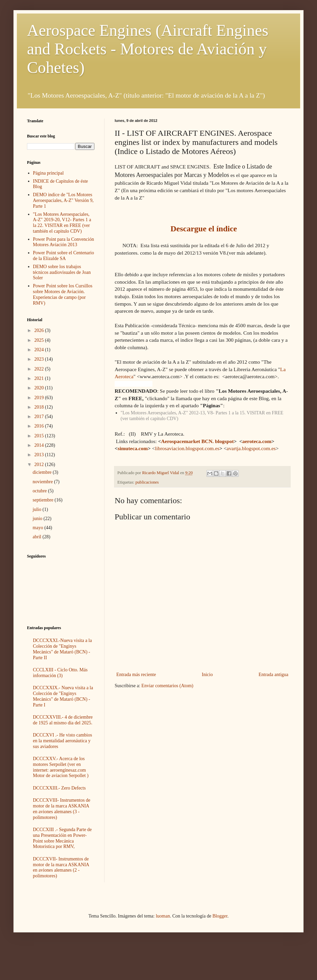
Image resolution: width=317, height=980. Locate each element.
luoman (163, 916)
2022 (40, 369)
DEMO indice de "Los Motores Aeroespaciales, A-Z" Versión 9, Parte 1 (63, 200)
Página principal (48, 173)
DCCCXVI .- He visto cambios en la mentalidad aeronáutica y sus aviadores (63, 741)
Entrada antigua (273, 675)
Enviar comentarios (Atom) (167, 686)
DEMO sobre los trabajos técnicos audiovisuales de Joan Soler (62, 272)
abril (38, 537)
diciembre (43, 472)
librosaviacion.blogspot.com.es (187, 448)
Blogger (220, 916)
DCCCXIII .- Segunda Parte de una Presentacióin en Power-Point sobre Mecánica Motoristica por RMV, (63, 838)
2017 (40, 417)
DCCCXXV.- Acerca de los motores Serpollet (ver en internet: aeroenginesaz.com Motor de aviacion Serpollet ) (61, 767)
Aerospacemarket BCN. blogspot (197, 441)
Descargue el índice (204, 229)
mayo (39, 528)
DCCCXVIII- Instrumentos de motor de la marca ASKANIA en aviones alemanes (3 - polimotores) (62, 809)
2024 (40, 350)
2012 (40, 465)
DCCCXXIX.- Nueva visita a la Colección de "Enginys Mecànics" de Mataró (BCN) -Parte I (63, 696)
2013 (40, 455)
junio (38, 519)
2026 (40, 330)
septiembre (44, 500)
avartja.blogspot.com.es (251, 448)
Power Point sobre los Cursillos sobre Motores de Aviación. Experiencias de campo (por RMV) (63, 294)
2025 (40, 340)
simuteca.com (133, 448)
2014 (40, 445)
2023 (40, 359)
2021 (40, 378)
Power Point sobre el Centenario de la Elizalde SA (64, 256)
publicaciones (147, 482)
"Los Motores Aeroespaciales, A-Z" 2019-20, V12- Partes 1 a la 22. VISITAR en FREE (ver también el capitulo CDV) (62, 223)
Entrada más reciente (136, 675)
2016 (40, 426)
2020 (40, 388)
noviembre (43, 482)
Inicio (207, 675)
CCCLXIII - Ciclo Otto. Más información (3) (60, 673)
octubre (40, 491)
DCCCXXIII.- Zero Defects (60, 788)
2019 (40, 398)
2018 (40, 407)
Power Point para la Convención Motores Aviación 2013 (64, 242)
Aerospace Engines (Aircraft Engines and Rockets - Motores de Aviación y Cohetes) (148, 49)
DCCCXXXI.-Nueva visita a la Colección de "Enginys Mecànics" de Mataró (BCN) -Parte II (63, 649)
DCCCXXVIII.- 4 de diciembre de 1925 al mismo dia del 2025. (63, 720)
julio (38, 509)
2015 (40, 436)
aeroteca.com (257, 441)
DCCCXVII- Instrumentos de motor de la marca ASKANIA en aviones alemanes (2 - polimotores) (61, 867)
